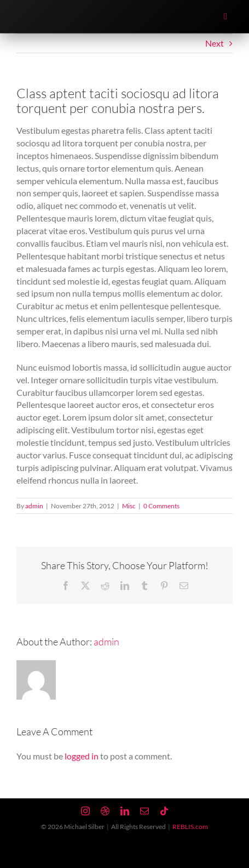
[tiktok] (164, 811)
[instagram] (85, 811)
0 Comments (161, 506)
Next (215, 43)
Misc (129, 506)
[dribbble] (105, 811)
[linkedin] (125, 811)
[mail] (144, 811)
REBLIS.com (190, 827)
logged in (82, 756)
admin (34, 506)
